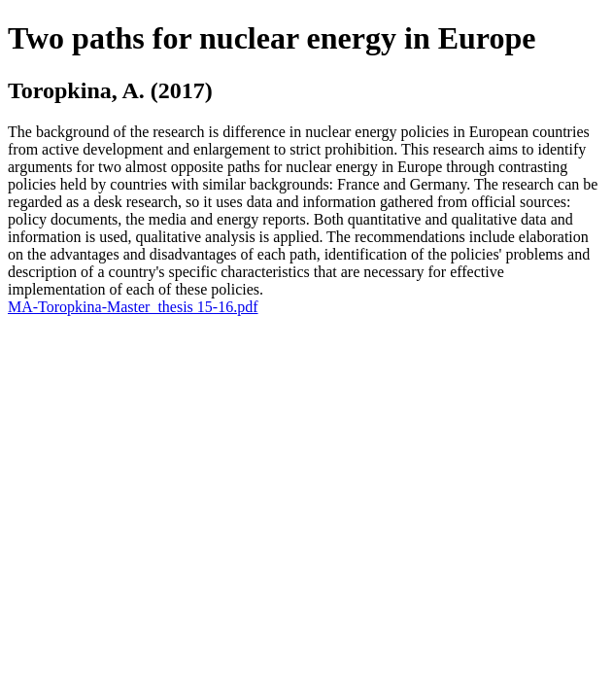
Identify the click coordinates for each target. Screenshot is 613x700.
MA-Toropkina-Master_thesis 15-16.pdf (133, 307)
